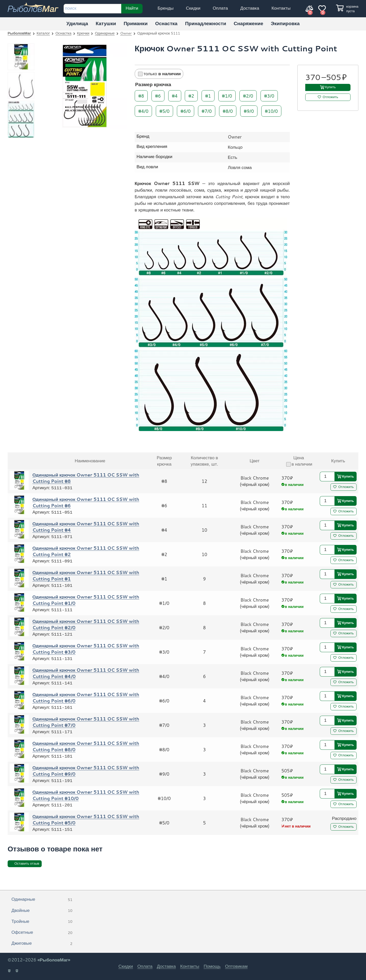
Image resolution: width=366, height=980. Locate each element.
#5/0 (164, 111)
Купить (330, 87)
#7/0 (207, 111)
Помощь (212, 966)
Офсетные (42, 932)
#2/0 (248, 96)
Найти (132, 8)
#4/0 (143, 111)
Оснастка (166, 23)
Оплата (220, 8)
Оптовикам (236, 966)
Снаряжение (249, 23)
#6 (158, 96)
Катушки (106, 23)
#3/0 (269, 96)
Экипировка (285, 23)
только (159, 74)
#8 (141, 96)
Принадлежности (205, 23)
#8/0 (228, 111)
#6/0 (186, 111)
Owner (126, 33)
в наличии (299, 464)
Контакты (281, 8)
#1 (208, 96)
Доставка (250, 8)
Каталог (43, 33)
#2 (191, 96)
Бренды (166, 8)
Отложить (331, 97)
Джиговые (42, 943)
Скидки (193, 8)
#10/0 (271, 111)
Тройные (42, 922)
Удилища (77, 23)
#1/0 (227, 96)
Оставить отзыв (27, 863)
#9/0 (249, 111)
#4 (175, 96)
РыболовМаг (19, 33)
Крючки (83, 33)
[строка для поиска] (92, 9)
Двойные (42, 911)
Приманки (135, 23)
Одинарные (105, 33)
